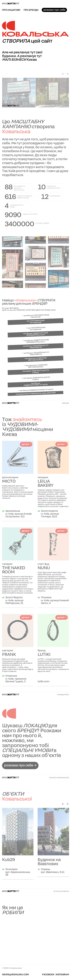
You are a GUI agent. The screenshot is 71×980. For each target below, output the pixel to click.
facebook (48, 974)
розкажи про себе (54, 10)
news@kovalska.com (15, 974)
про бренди (31, 10)
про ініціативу (11, 10)
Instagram (62, 974)
